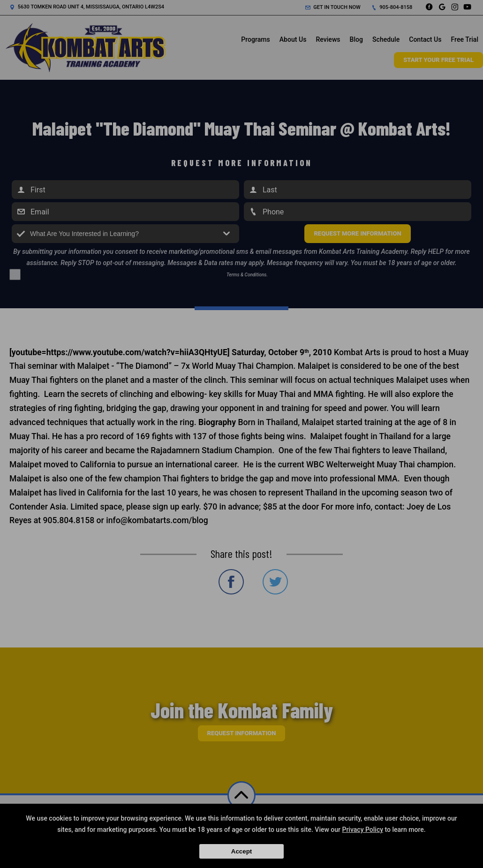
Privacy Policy (362, 830)
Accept (241, 851)
